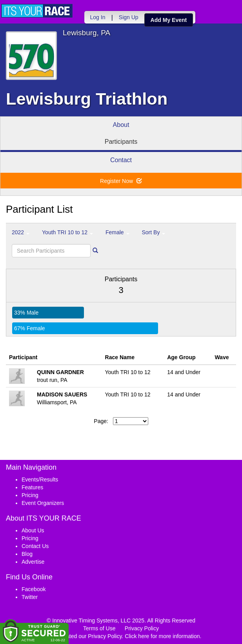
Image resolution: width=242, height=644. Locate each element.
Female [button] (117, 232)
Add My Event (168, 20)
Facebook (34, 589)
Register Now (121, 181)
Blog (27, 554)
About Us (33, 530)
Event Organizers (43, 503)
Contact (121, 160)
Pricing (30, 495)
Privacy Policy (142, 628)
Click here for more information (162, 636)
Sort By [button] (154, 232)
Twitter (30, 597)
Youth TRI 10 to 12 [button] (67, 232)
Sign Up (127, 17)
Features (32, 487)
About (121, 125)
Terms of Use (99, 628)
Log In (97, 17)
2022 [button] (21, 232)
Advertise (33, 562)
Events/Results (40, 479)
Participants (121, 142)
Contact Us (35, 546)
